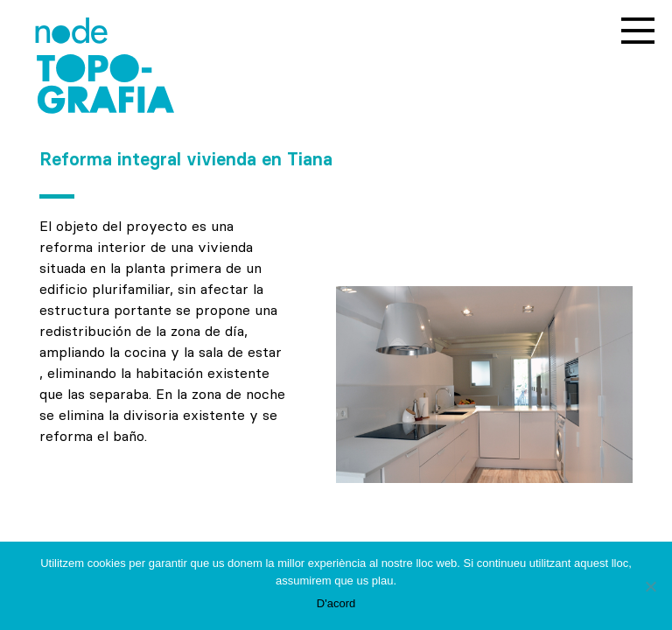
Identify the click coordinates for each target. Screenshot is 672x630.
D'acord (336, 603)
